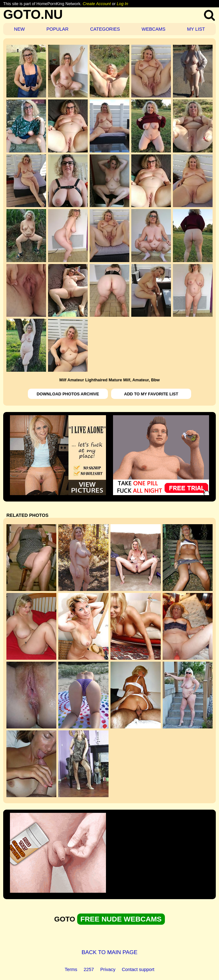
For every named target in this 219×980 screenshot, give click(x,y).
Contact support (138, 969)
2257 (89, 969)
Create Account (97, 4)
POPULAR (57, 29)
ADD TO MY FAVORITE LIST (151, 394)
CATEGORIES (105, 29)
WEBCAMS (153, 29)
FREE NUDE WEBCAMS (121, 919)
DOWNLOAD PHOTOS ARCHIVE (68, 394)
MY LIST (196, 29)
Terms (71, 969)
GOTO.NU (33, 14)
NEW (20, 29)
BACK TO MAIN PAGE (110, 952)
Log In (122, 4)
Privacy (108, 969)
